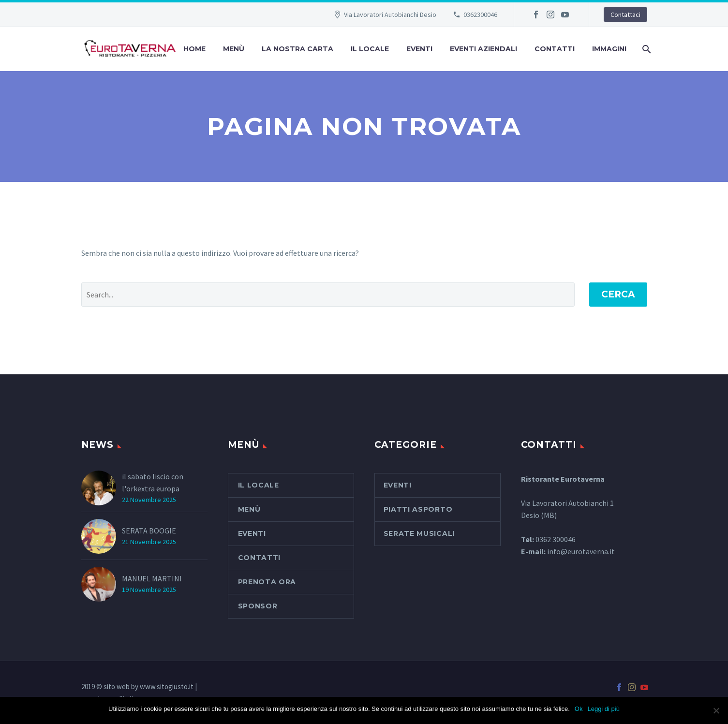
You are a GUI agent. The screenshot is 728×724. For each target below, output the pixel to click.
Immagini (609, 49)
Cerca (618, 294)
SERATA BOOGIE (149, 531)
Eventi (419, 49)
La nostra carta (297, 49)
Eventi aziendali (483, 49)
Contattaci (625, 15)
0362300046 (480, 15)
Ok (579, 709)
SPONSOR (258, 606)
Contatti (555, 49)
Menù (234, 49)
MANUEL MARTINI (152, 578)
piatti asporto (418, 509)
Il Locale (370, 49)
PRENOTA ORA (267, 582)
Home (194, 49)
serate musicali (419, 533)
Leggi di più (603, 709)
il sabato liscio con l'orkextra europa (153, 482)
